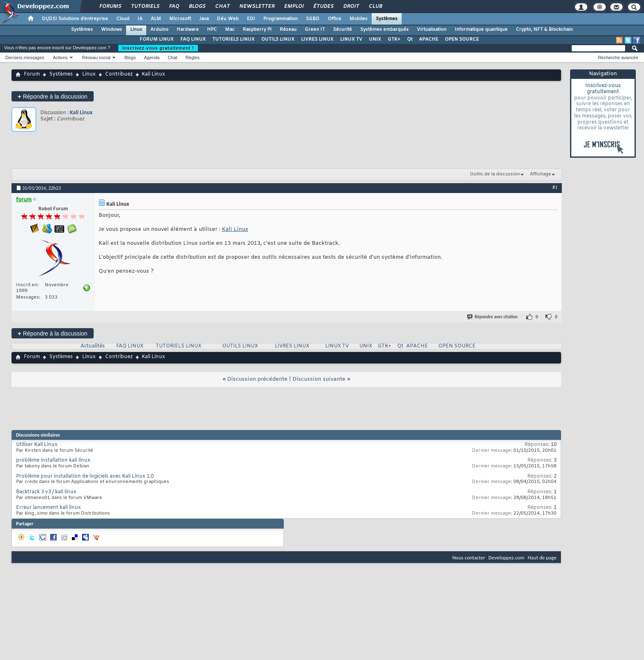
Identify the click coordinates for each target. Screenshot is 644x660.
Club (375, 7)
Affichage (540, 174)
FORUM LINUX (157, 39)
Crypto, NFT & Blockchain (544, 30)
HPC (212, 30)
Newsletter (256, 7)
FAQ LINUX (193, 39)
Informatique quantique (481, 30)
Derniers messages (25, 57)
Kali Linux (81, 112)
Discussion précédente (257, 379)
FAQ (174, 7)
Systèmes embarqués (384, 30)
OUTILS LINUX (278, 39)
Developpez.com (506, 558)
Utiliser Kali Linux (37, 445)
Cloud (123, 19)
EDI (251, 19)
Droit (351, 7)
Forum (32, 74)
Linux (136, 30)
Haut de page (542, 558)
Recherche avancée (618, 57)
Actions (60, 57)
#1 (555, 187)
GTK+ (394, 39)
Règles (193, 57)
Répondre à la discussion (53, 96)
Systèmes (387, 19)
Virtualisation (432, 30)
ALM (156, 19)
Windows (112, 30)
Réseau (288, 30)
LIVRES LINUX (317, 39)
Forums (110, 7)
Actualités (93, 346)
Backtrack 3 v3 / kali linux (46, 492)
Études (323, 7)
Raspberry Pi (257, 30)
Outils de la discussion (495, 174)
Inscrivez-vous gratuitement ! (158, 48)
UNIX (375, 39)
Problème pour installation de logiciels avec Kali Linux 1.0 (85, 476)
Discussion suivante (319, 379)
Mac (230, 30)
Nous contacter (469, 558)
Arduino (159, 30)
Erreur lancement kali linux (48, 508)
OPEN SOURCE (462, 39)
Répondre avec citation (493, 317)
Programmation (281, 19)
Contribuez (119, 74)
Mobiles (359, 19)
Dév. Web (228, 19)
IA (140, 19)
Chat (222, 7)
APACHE (429, 39)
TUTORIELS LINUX (233, 39)
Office (335, 19)
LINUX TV (351, 39)
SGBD (313, 19)
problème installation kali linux (53, 460)
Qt (410, 39)
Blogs (197, 7)
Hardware (188, 30)
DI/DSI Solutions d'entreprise (75, 19)
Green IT (315, 30)
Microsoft (180, 19)
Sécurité (343, 30)
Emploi (293, 7)
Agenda (152, 57)
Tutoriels (145, 7)
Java (204, 19)
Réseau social (96, 57)
